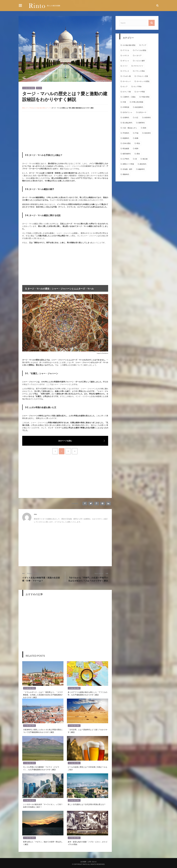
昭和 (137, 149)
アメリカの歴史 (141, 50)
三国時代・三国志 (129, 97)
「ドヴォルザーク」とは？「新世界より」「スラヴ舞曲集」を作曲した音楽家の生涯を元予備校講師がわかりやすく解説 (43, 695)
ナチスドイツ (138, 66)
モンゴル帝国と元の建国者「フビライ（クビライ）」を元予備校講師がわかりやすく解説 (41, 768)
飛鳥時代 (126, 174)
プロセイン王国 (142, 76)
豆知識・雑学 (128, 169)
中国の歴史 (146, 97)
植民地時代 (127, 154)
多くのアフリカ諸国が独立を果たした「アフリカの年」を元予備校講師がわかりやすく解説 (88, 693)
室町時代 (142, 123)
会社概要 (83, 862)
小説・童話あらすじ (130, 128)
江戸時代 (126, 159)
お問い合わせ (92, 862)
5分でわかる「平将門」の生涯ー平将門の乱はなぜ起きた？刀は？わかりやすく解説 (88, 579)
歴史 (138, 154)
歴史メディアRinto (28, 108)
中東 (124, 102)
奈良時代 (148, 118)
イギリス (126, 56)
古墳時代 (126, 118)
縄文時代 (143, 164)
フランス (126, 71)
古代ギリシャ (128, 112)
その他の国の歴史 (29, 88)
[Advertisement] (43, 131)
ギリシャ (126, 61)
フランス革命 (140, 71)
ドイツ (125, 66)
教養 (137, 138)
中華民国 (126, 107)
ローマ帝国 (141, 92)
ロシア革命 (138, 87)
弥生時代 (148, 133)
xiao (35, 514)
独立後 (145, 159)
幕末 (145, 128)
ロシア (125, 87)
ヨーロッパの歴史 (143, 81)
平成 (137, 133)
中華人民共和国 (138, 102)
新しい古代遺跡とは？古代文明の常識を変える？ (87, 804)
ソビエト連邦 (140, 61)
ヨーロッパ (127, 81)
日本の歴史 (127, 143)
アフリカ (126, 50)
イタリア (138, 56)
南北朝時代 (139, 107)
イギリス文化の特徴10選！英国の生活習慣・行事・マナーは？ (41, 579)
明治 (138, 143)
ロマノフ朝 (127, 92)
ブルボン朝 (127, 76)
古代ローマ (142, 112)
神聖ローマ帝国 (128, 164)
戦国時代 (126, 138)
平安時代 (126, 133)
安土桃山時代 (128, 123)
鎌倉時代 (142, 169)
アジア (39, 88)
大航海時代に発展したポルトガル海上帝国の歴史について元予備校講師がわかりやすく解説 (43, 731)
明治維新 (126, 149)
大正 (137, 118)
